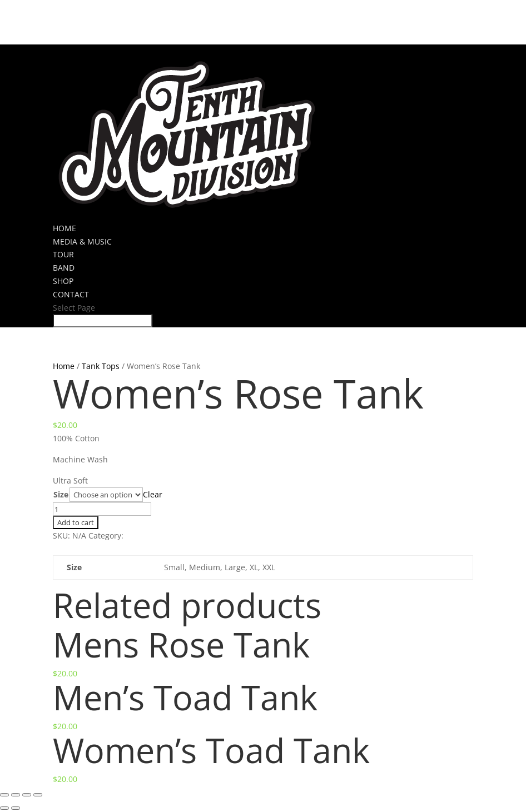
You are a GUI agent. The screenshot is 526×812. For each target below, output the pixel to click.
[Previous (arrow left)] (4, 808)
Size (61, 494)
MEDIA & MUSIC (82, 241)
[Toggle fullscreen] (27, 795)
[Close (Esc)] (4, 795)
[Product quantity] (102, 509)
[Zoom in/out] (38, 795)
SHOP (63, 281)
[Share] (16, 795)
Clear (153, 494)
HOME (64, 228)
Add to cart (76, 522)
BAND (64, 268)
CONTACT (71, 294)
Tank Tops (101, 366)
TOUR (63, 254)
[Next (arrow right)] (16, 808)
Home (64, 366)
